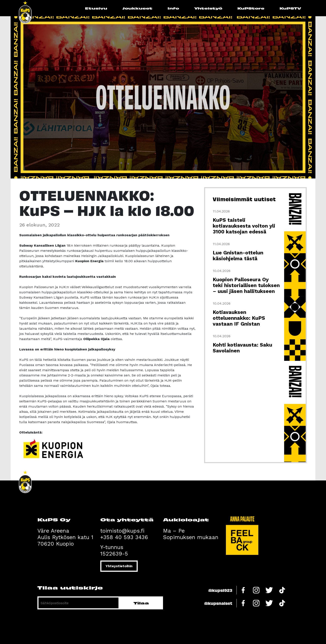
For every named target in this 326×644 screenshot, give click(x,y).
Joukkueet (137, 8)
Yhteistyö (208, 8)
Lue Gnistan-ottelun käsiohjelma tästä (238, 256)
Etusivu (96, 8)
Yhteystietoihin (119, 566)
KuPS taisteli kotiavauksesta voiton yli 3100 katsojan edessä (244, 226)
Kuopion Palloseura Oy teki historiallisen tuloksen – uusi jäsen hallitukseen (246, 285)
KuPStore (251, 8)
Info (173, 8)
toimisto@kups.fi (122, 531)
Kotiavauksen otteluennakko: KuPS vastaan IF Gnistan (239, 318)
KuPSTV (290, 8)
